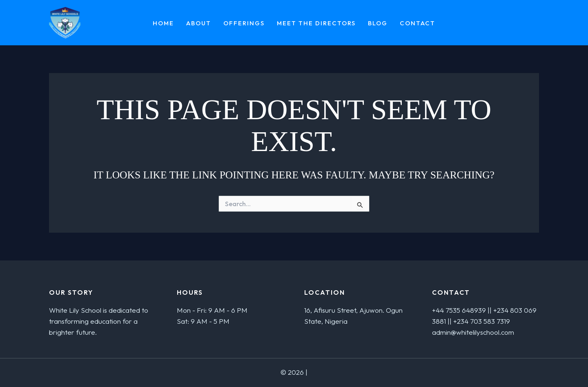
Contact (418, 23)
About (199, 23)
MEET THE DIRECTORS (316, 23)
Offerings (244, 23)
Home (163, 23)
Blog (378, 23)
